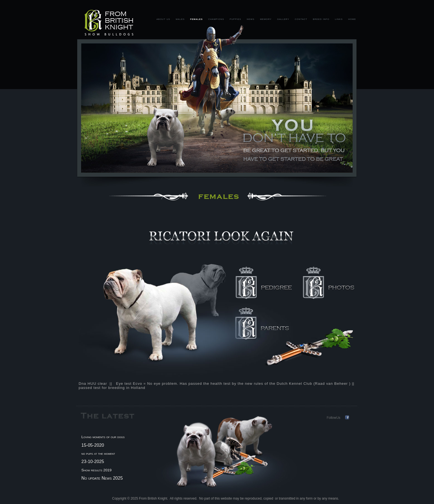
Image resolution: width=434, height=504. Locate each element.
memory (266, 19)
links (339, 19)
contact (301, 19)
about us (163, 19)
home (352, 19)
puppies (236, 19)
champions (216, 19)
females (196, 19)
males (180, 19)
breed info (321, 19)
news (250, 19)
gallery (283, 19)
